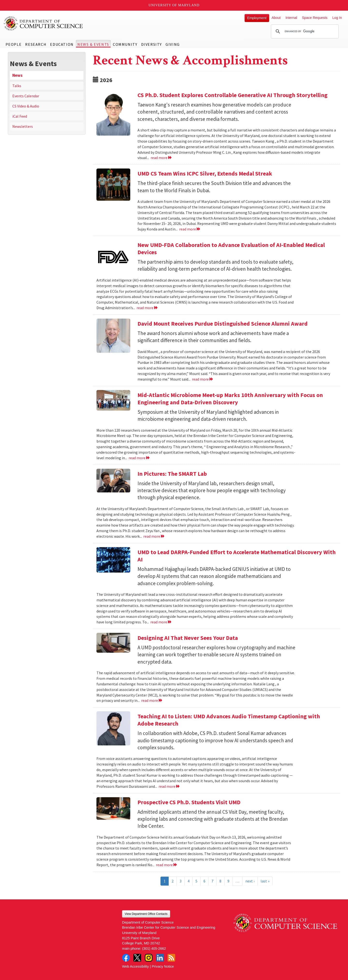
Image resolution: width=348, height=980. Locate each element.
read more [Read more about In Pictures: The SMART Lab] (154, 536)
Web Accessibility (135, 966)
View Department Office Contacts (146, 914)
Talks (17, 86)
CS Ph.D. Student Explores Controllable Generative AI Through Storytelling (232, 95)
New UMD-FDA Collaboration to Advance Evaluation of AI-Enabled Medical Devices (231, 249)
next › (250, 881)
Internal (291, 18)
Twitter (137, 958)
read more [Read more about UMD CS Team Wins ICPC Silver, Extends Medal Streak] (190, 229)
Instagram (149, 958)
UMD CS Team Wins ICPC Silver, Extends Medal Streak (205, 173)
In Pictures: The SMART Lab (172, 474)
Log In (337, 18)
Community (125, 44)
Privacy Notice (163, 966)
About (276, 18)
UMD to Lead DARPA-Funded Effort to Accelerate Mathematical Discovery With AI (237, 556)
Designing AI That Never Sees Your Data (188, 638)
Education (62, 44)
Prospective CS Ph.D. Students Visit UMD (189, 802)
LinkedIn (160, 958)
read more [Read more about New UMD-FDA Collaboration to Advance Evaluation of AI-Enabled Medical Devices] (147, 308)
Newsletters (23, 126)
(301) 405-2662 (154, 949)
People (14, 44)
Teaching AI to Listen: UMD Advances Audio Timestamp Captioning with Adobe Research (229, 720)
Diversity (152, 44)
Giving (173, 44)
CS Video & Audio (26, 106)
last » (265, 881)
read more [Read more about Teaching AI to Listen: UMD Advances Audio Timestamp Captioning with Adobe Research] (169, 786)
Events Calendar (26, 96)
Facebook (126, 958)
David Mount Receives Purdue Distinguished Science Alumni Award (223, 324)
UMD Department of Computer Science (43, 23)
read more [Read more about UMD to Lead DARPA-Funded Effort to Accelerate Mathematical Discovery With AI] (161, 622)
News (17, 75)
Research (36, 44)
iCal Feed (20, 116)
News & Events (93, 44)
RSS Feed (171, 958)
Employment (257, 18)
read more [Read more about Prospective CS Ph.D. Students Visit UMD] (167, 865)
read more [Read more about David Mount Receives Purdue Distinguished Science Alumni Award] (203, 379)
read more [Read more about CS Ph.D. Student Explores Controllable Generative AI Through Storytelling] (161, 158)
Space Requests (315, 18)
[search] (304, 31)
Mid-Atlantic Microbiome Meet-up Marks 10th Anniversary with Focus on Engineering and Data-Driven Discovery (230, 399)
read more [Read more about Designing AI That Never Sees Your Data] (152, 700)
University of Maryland (174, 5)
